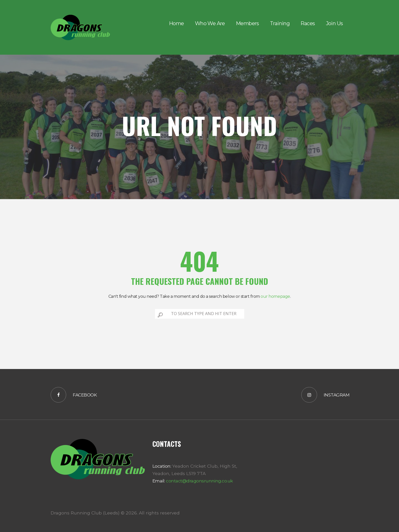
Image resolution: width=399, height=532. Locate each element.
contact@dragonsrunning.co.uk (199, 481)
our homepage (275, 296)
